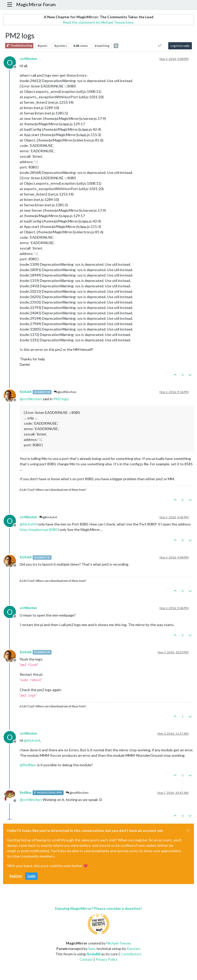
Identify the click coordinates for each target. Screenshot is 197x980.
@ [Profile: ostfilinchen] (31, 399)
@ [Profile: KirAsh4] (28, 524)
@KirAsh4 (48, 517)
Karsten (133, 948)
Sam (92, 948)
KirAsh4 (26, 392)
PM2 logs (61, 399)
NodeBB (93, 954)
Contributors (131, 954)
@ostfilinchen (65, 392)
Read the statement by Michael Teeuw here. (98, 22)
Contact (86, 959)
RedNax (26, 793)
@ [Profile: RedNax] (28, 765)
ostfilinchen (28, 59)
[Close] (188, 831)
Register (16, 876)
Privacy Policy (107, 959)
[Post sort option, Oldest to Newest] (160, 46)
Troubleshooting (19, 46)
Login (31, 876)
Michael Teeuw (118, 943)
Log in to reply (180, 46)
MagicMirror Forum (36, 5)
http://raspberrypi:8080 (39, 529)
